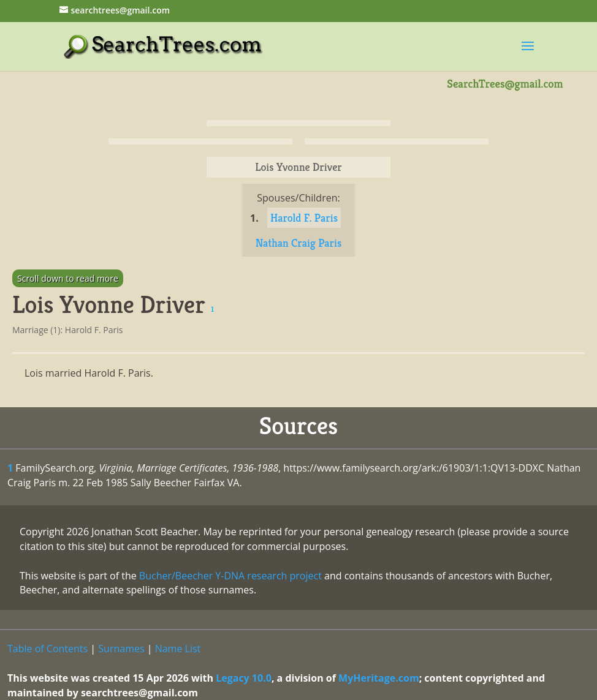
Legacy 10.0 (244, 678)
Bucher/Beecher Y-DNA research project (230, 576)
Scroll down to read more (68, 278)
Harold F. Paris (304, 218)
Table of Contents (48, 649)
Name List (178, 649)
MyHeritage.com (379, 678)
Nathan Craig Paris (299, 243)
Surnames (121, 649)
